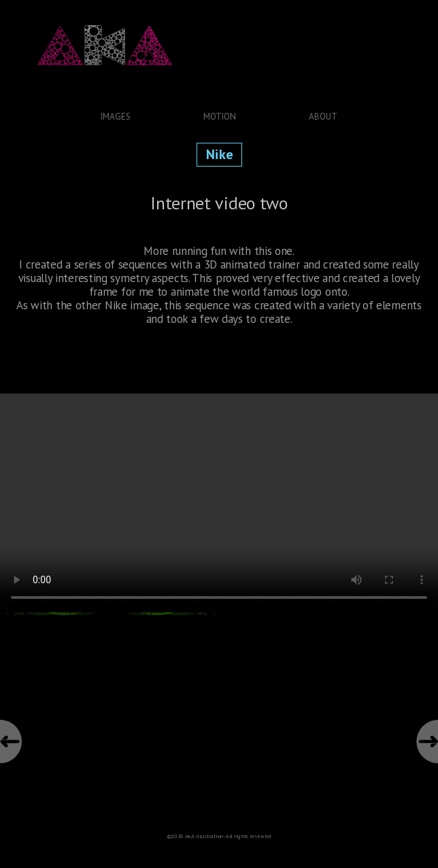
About (323, 117)
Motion (220, 117)
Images (116, 117)
